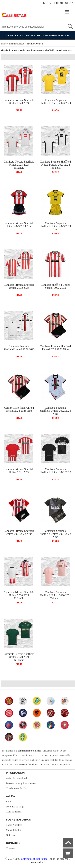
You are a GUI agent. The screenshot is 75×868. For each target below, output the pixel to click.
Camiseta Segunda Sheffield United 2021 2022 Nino (55, 534)
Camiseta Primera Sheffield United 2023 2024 (19, 102)
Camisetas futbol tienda (34, 859)
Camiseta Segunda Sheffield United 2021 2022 (55, 471)
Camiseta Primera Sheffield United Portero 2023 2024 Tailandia (55, 165)
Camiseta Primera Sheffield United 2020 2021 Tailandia (19, 595)
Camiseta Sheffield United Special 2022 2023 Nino (19, 409)
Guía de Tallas (13, 812)
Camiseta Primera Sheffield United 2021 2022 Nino (19, 532)
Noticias (10, 835)
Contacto (11, 848)
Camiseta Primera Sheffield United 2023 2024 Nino (19, 225)
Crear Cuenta (64, 3)
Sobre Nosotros (14, 825)
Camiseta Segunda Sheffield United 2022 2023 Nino (55, 411)
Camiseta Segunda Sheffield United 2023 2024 (55, 102)
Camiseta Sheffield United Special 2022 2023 (55, 286)
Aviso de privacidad (16, 778)
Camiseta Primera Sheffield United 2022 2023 (19, 286)
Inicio (4, 44)
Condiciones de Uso (16, 788)
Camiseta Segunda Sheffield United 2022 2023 (19, 348)
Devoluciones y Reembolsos (21, 783)
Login (47, 3)
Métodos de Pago (15, 807)
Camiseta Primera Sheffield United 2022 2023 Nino (55, 348)
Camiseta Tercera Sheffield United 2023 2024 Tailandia (19, 165)
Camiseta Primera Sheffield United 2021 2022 (19, 471)
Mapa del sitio (13, 830)
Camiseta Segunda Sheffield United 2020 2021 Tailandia (55, 595)
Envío (9, 802)
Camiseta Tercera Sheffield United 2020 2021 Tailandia (19, 657)
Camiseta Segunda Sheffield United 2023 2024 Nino (55, 226)
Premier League (17, 44)
